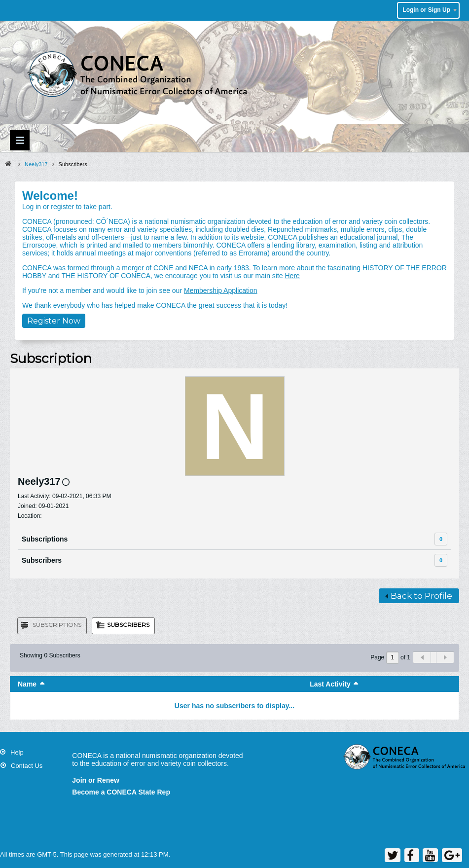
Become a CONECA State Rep (121, 792)
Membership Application (221, 290)
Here (292, 276)
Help (17, 752)
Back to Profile (419, 596)
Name (27, 684)
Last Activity (330, 684)
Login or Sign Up (430, 10)
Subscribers (42, 560)
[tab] (52, 626)
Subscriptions (45, 539)
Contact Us (27, 766)
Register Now (54, 321)
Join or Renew (96, 780)
